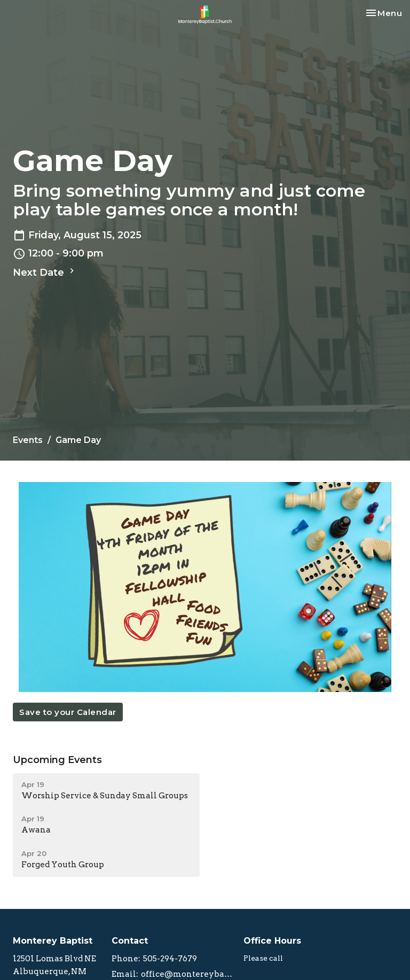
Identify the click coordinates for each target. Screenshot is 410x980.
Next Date (45, 272)
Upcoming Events (57, 760)
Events (28, 440)
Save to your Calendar (68, 712)
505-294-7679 (170, 959)
